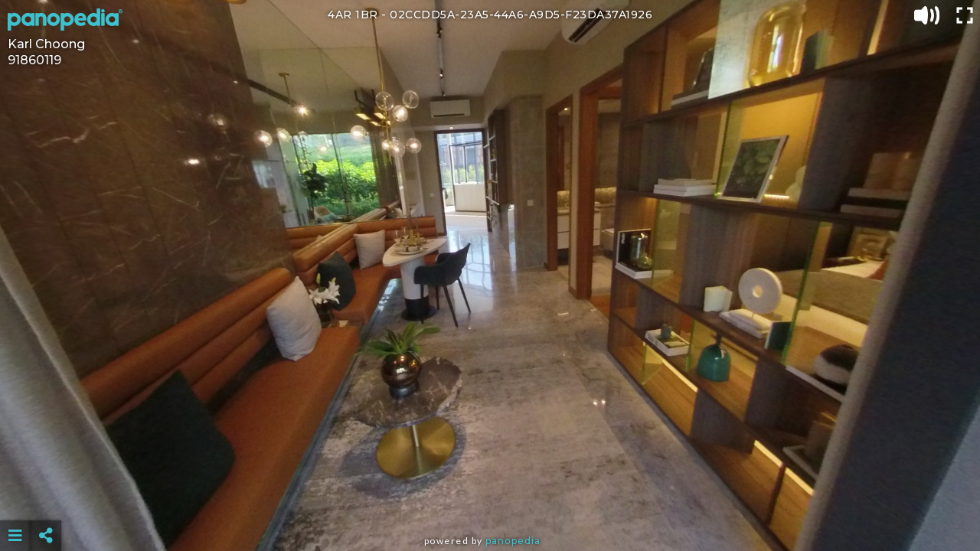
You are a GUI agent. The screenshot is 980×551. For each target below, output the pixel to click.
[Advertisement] (490, 497)
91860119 (34, 60)
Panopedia (513, 541)
